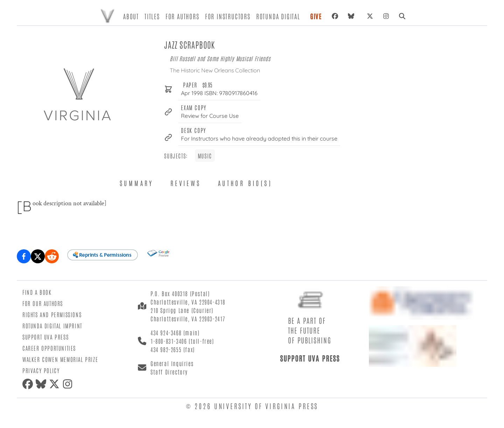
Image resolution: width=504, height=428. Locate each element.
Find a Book (37, 292)
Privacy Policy (41, 370)
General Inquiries (172, 363)
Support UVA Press (45, 337)
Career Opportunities (49, 348)
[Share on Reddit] (52, 256)
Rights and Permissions (52, 314)
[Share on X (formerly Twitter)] (38, 256)
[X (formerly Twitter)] (370, 16)
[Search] (402, 16)
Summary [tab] (137, 183)
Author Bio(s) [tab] (245, 183)
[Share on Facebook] (24, 256)
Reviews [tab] (186, 183)
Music (205, 156)
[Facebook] (335, 16)
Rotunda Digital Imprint (52, 326)
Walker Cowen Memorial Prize (60, 359)
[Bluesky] (352, 16)
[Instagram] (386, 16)
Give (316, 16)
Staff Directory (169, 372)
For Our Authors (43, 303)
